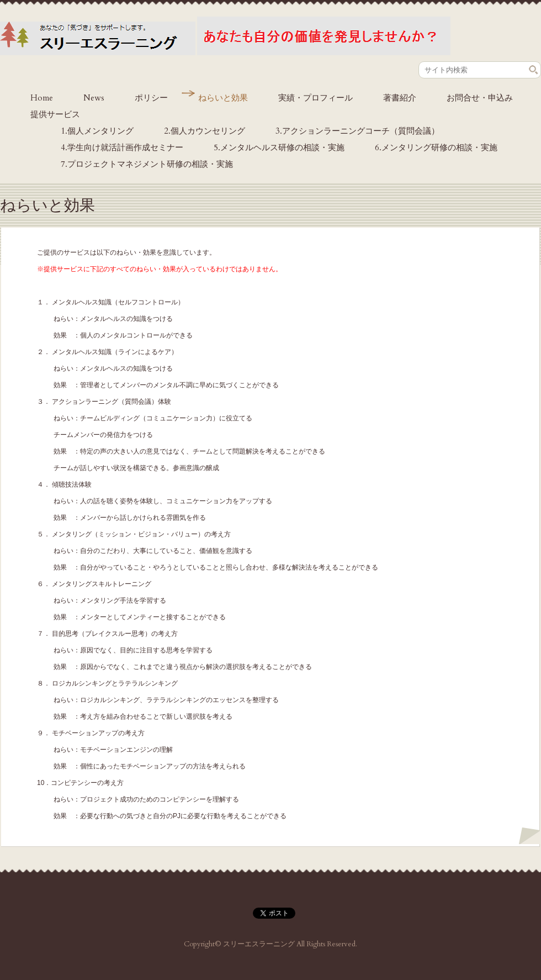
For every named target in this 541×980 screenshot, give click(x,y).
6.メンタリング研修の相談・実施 (436, 147)
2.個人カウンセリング (205, 131)
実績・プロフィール (315, 98)
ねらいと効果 (223, 98)
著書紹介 (400, 98)
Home (42, 98)
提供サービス (55, 114)
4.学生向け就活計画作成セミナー (122, 147)
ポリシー (151, 98)
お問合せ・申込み (480, 98)
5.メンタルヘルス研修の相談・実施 (279, 147)
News (94, 98)
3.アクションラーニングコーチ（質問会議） (357, 131)
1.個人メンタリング (97, 131)
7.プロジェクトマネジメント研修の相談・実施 (147, 164)
